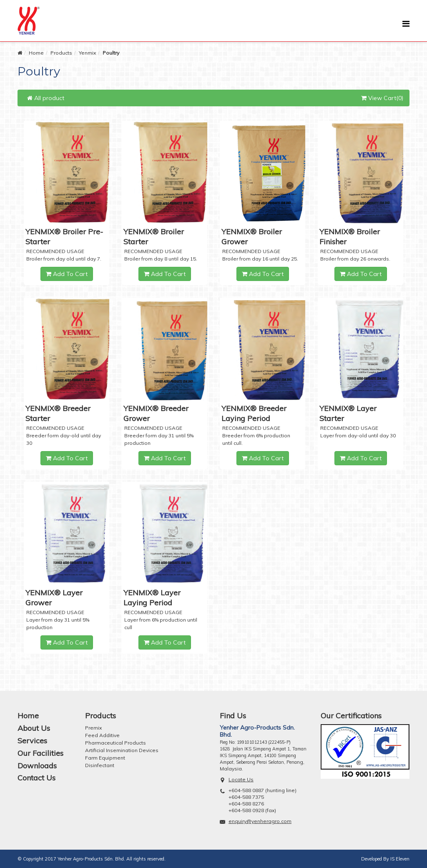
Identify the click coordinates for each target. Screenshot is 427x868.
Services (32, 741)
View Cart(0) (382, 98)
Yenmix (87, 53)
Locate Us (241, 779)
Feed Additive (102, 735)
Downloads (37, 766)
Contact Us (36, 778)
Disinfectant (100, 765)
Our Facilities (40, 753)
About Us (34, 728)
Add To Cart (67, 274)
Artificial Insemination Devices (122, 750)
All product (46, 98)
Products (61, 53)
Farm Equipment (105, 758)
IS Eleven (400, 859)
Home (36, 53)
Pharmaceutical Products (116, 743)
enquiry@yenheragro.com (260, 821)
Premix (93, 728)
